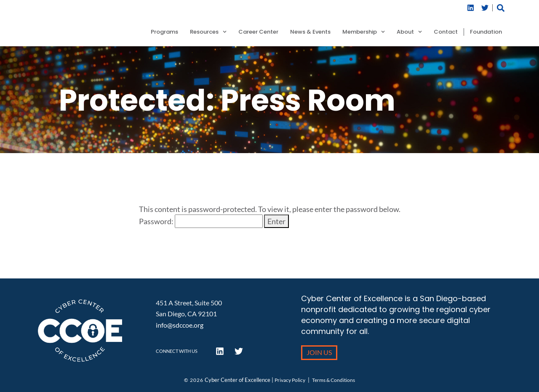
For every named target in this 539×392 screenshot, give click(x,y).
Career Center (258, 32)
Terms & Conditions (334, 380)
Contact (446, 32)
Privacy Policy (290, 380)
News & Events (310, 32)
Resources (208, 32)
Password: (201, 221)
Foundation (486, 32)
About (409, 32)
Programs (164, 32)
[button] (501, 8)
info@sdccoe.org (180, 325)
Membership (364, 32)
